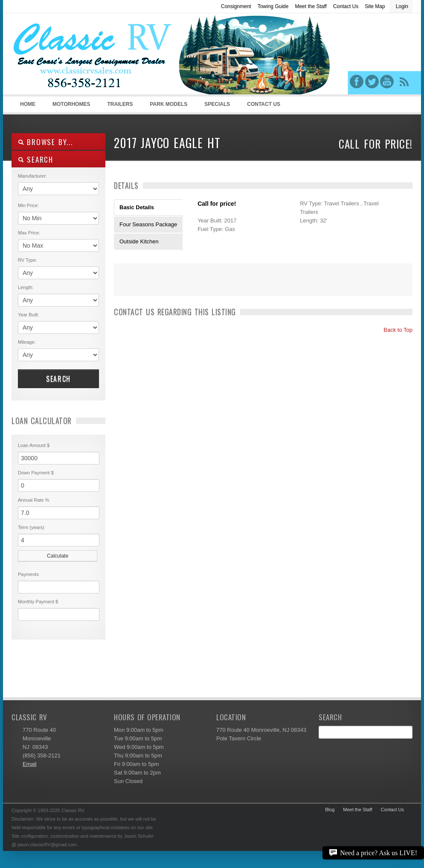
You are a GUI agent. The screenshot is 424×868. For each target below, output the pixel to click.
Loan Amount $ (34, 445)
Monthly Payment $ (38, 602)
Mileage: (27, 342)
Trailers (118, 107)
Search (58, 379)
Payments (28, 574)
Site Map (375, 6)
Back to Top (394, 330)
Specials (217, 104)
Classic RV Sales (76, 56)
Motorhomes (70, 107)
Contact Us (346, 6)
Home (28, 104)
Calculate (58, 556)
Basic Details (137, 207)
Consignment (236, 6)
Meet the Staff (311, 6)
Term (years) (31, 527)
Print (125, 285)
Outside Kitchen (139, 241)
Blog (330, 810)
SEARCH (36, 159)
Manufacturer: (32, 176)
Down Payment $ (36, 473)
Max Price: (29, 233)
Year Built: (29, 315)
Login (402, 6)
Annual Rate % (33, 500)
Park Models (168, 104)
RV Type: (28, 260)
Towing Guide (273, 6)
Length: (26, 287)
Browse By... (45, 142)
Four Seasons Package (148, 224)
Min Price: (28, 205)
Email (30, 764)
